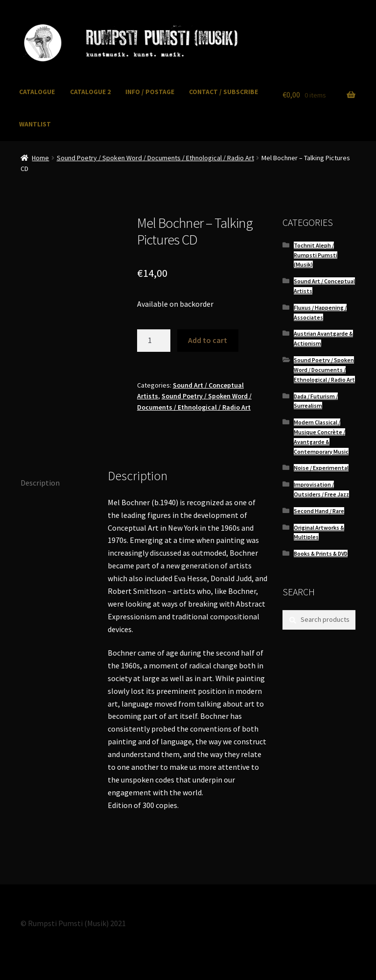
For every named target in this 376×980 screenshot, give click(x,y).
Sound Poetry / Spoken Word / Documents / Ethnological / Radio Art (155, 158)
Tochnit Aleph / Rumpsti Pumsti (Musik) (316, 255)
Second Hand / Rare (319, 511)
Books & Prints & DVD (321, 553)
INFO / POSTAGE (150, 92)
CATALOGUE (37, 92)
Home (40, 158)
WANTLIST (35, 124)
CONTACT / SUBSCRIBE (223, 92)
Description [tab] (40, 483)
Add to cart (208, 340)
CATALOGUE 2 (90, 92)
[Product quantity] (154, 341)
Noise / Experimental (321, 468)
